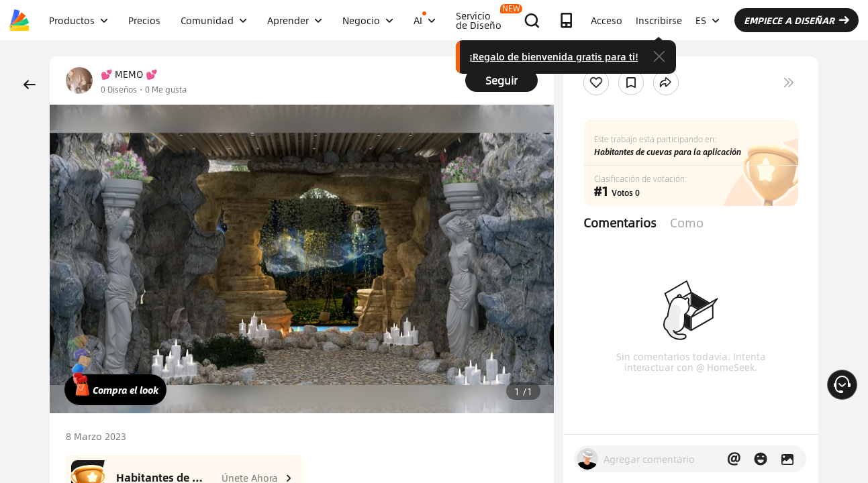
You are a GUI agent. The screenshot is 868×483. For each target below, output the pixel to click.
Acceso (607, 20)
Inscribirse (659, 20)
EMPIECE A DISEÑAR (797, 20)
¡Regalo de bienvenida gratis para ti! (554, 56)
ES (708, 20)
